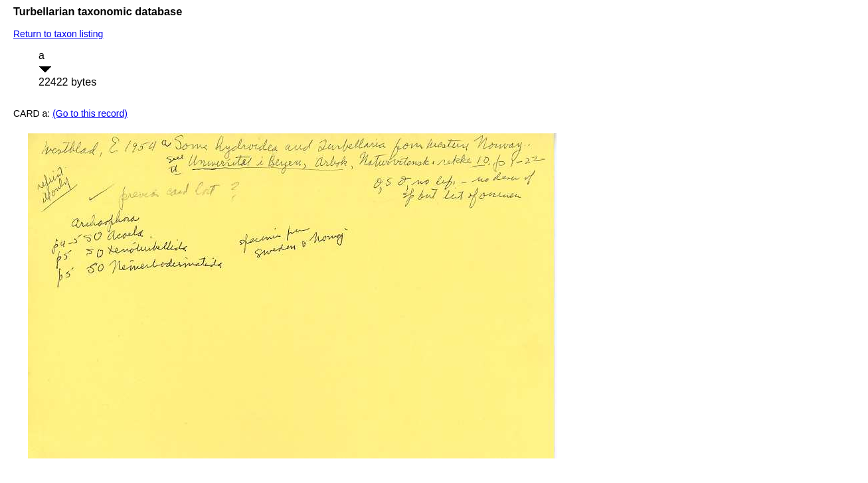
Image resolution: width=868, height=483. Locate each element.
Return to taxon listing (58, 34)
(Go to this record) (90, 113)
